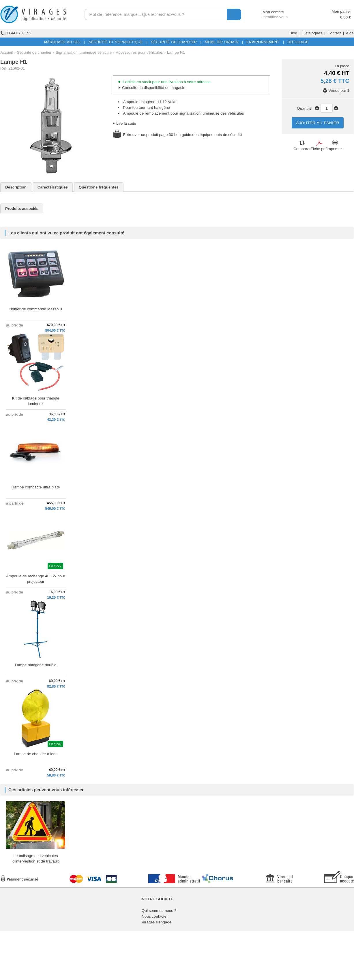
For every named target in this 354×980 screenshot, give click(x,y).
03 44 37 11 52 (16, 33)
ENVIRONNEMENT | (264, 42)
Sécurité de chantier (34, 52)
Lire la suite (126, 123)
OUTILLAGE (297, 42)
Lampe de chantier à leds (36, 754)
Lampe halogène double (35, 665)
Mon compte (268, 12)
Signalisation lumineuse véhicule (84, 52)
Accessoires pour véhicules (139, 52)
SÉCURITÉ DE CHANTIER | (175, 42)
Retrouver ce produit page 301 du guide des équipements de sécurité (182, 135)
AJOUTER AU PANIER (318, 123)
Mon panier (341, 11)
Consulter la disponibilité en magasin (154, 88)
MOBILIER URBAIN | (223, 42)
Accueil (6, 52)
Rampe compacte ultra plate (35, 487)
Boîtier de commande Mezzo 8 (35, 309)
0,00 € (345, 17)
